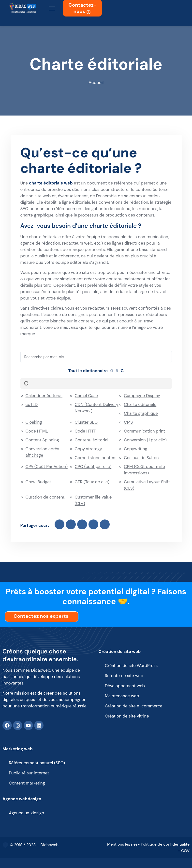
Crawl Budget (38, 482)
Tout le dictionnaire (88, 371)
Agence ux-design (26, 813)
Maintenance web (122, 696)
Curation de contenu (45, 497)
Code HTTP (86, 431)
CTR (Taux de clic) (92, 482)
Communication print (144, 431)
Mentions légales (122, 844)
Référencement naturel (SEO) (37, 763)
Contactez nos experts (42, 616)
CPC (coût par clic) (93, 467)
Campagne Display (142, 396)
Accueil (96, 83)
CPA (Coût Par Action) (47, 467)
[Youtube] (28, 725)
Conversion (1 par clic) (145, 440)
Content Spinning (42, 440)
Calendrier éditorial (44, 396)
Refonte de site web (124, 676)
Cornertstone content (96, 458)
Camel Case (86, 396)
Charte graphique (141, 413)
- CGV (184, 851)
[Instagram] (18, 725)
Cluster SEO (86, 422)
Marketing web (18, 749)
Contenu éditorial (91, 440)
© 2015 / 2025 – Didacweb (34, 845)
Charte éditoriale (140, 404)
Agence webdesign (22, 799)
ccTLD (32, 404)
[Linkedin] (39, 725)
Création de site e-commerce (134, 706)
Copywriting (136, 449)
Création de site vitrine (127, 716)
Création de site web (120, 651)
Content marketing (27, 783)
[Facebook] (7, 725)
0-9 (114, 371)
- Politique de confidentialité (164, 844)
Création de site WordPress (131, 666)
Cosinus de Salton (141, 458)
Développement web (125, 686)
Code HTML (37, 431)
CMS (128, 422)
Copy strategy (88, 449)
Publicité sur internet (29, 773)
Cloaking (34, 422)
